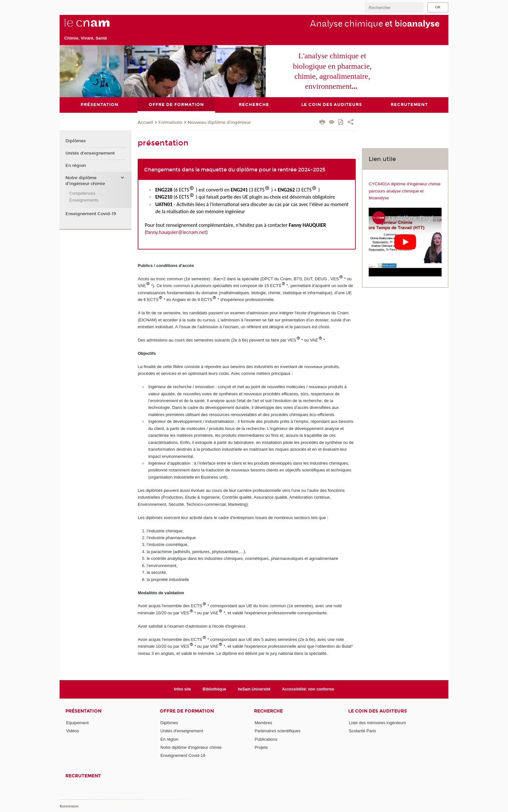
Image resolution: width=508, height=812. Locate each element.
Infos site (183, 689)
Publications (266, 739)
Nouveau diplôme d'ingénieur (219, 122)
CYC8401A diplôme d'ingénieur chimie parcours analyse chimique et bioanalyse (404, 191)
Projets (261, 747)
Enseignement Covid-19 (91, 214)
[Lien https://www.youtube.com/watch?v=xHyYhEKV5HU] (405, 242)
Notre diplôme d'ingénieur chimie (85, 180)
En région (76, 165)
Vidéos (73, 731)
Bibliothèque (214, 689)
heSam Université (254, 689)
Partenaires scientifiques (278, 731)
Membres (263, 723)
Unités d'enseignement (90, 153)
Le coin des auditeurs (378, 711)
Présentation (83, 711)
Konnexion (69, 806)
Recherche (268, 711)
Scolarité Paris (363, 731)
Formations (170, 122)
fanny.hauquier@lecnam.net (176, 232)
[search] (394, 8)
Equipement (77, 723)
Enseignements (84, 200)
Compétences (82, 193)
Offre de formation (187, 711)
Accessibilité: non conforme (308, 689)
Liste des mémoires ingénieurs (377, 723)
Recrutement (83, 776)
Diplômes (76, 141)
